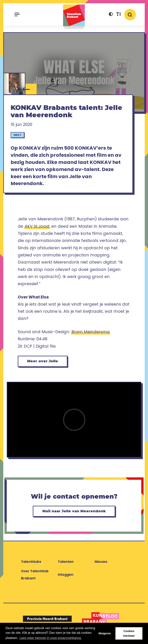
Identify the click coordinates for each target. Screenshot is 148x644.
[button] (111, 15)
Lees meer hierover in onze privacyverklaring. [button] (51, 638)
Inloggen (66, 575)
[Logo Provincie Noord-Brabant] (47, 619)
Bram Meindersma (91, 332)
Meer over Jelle (43, 361)
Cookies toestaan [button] (129, 633)
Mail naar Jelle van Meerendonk (74, 511)
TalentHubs (31, 562)
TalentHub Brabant (74, 17)
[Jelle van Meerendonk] (14, 84)
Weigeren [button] (105, 633)
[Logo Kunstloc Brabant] (101, 619)
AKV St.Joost (37, 226)
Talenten (66, 562)
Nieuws (101, 562)
